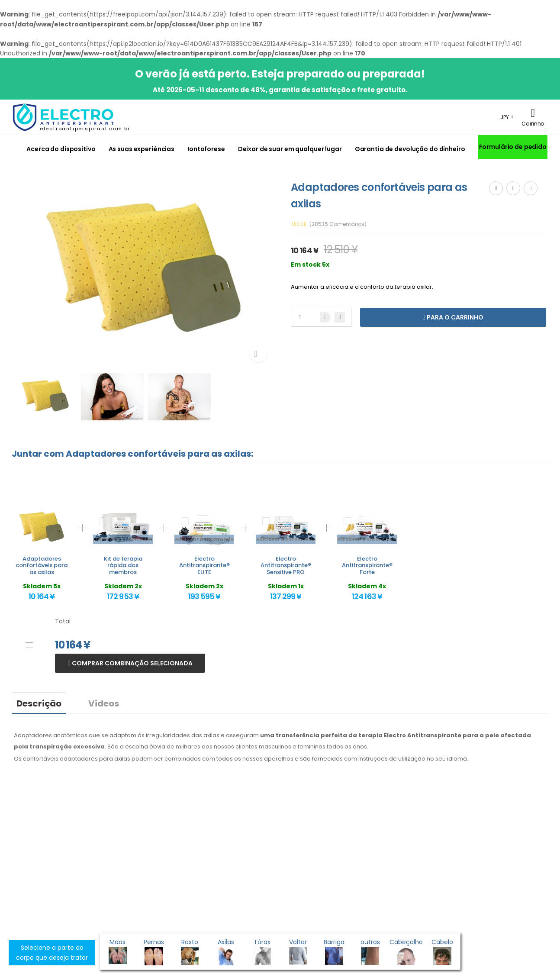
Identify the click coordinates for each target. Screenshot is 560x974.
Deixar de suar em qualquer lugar (290, 149)
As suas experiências (142, 149)
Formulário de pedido (513, 147)
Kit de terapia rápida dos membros (123, 565)
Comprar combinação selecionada (132, 663)
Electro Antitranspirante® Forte (367, 565)
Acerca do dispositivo (61, 149)
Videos (104, 703)
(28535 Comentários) (338, 224)
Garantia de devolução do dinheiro (410, 149)
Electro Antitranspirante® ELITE (204, 565)
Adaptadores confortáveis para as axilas (42, 565)
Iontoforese (206, 149)
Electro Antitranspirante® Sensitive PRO (286, 565)
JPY (505, 117)
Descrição (39, 703)
